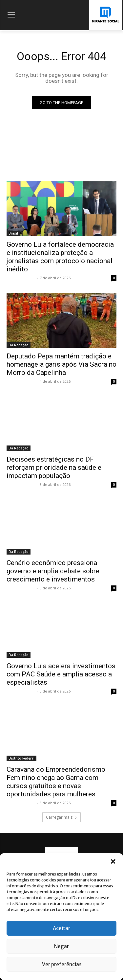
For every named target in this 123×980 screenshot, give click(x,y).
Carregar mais (61, 817)
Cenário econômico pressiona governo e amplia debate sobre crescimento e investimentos (53, 571)
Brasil (13, 233)
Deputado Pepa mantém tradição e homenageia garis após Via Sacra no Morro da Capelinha (61, 364)
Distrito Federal (21, 758)
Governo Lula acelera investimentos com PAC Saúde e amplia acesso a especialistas (61, 674)
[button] (113, 861)
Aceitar (61, 928)
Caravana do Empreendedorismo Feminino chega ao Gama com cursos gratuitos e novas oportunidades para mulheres (56, 782)
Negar (61, 946)
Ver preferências (62, 964)
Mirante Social (21, 278)
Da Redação (19, 345)
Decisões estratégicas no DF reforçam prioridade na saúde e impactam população (54, 467)
